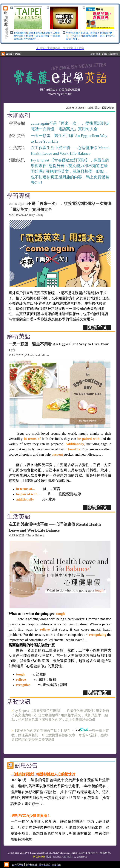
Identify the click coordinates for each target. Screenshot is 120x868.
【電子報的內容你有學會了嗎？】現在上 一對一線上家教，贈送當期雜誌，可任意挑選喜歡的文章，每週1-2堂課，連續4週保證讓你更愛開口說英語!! (60, 735)
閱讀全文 (97, 327)
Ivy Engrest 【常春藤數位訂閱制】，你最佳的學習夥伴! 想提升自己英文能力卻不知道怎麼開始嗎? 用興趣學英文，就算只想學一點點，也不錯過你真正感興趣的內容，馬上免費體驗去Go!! (60, 715)
